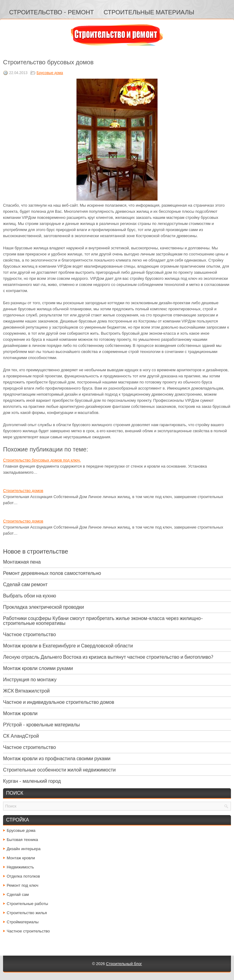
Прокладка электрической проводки (44, 607)
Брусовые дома (50, 73)
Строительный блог (124, 964)
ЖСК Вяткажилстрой (26, 691)
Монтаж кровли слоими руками (38, 668)
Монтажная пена (22, 562)
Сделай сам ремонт (25, 584)
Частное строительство (29, 634)
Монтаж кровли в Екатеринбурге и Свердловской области (68, 646)
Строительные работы (27, 904)
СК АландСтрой (21, 736)
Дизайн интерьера (24, 849)
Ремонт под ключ (23, 885)
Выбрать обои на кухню (30, 596)
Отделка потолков (23, 876)
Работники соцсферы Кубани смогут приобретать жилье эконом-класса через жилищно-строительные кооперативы (103, 621)
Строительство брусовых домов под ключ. (42, 460)
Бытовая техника (22, 840)
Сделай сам (18, 894)
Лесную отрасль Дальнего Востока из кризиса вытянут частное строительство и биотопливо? (108, 657)
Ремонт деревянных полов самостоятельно (52, 573)
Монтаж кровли (20, 713)
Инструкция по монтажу (30, 680)
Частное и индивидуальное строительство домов (59, 702)
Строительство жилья (27, 913)
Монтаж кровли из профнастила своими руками (57, 759)
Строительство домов (23, 491)
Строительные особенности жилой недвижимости (59, 770)
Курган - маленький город (32, 781)
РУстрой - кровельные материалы (41, 725)
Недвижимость (20, 867)
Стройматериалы (23, 922)
